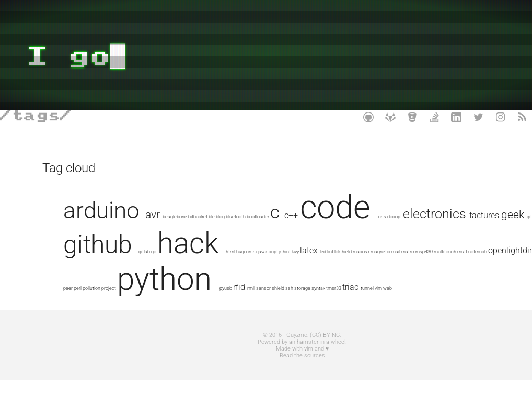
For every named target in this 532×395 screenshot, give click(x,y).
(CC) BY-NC (289, 350)
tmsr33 (321, 303)
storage (289, 303)
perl (409, 270)
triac (337, 302)
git (230, 251)
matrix (233, 270)
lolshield (168, 270)
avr (193, 214)
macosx (186, 270)
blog (261, 216)
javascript (439, 251)
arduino (142, 210)
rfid (226, 302)
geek (214, 249)
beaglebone (216, 216)
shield (265, 303)
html (401, 251)
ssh (276, 303)
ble (252, 216)
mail (221, 270)
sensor (250, 303)
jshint (110, 270)
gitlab (315, 251)
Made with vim (258, 363)
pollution (423, 270)
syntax (305, 303)
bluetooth (276, 216)
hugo (412, 251)
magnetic (205, 270)
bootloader (299, 216)
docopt (435, 216)
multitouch (270, 270)
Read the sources (266, 370)
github (269, 245)
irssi (423, 251)
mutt (287, 270)
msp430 (249, 270)
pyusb (213, 303)
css (423, 216)
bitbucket (239, 216)
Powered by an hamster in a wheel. (266, 357)
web (374, 303)
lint (155, 270)
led (148, 270)
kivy (120, 270)
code (376, 207)
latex (134, 269)
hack (359, 243)
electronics (136, 249)
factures (185, 250)
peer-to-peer (391, 270)
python (151, 294)
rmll (238, 303)
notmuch (303, 270)
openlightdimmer (344, 269)
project (440, 270)
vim (365, 303)
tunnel (354, 303)
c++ (332, 215)
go (325, 251)
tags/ (42, 116)
